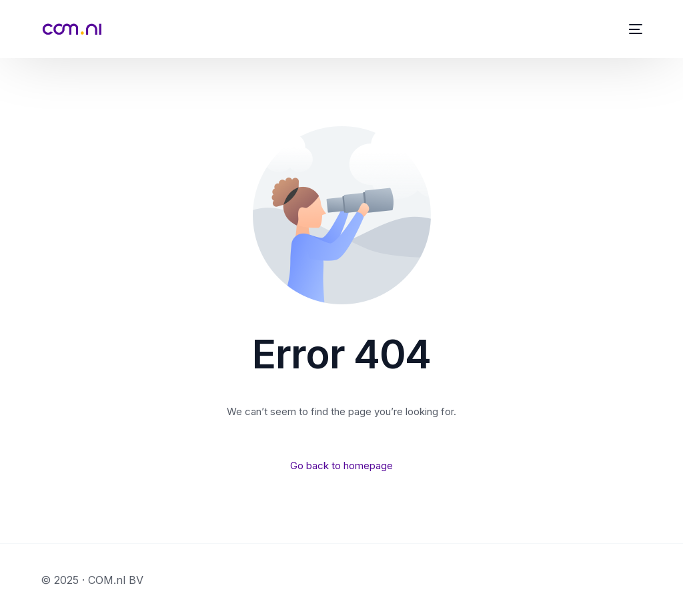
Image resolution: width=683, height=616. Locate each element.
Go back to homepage (341, 466)
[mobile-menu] (633, 29)
